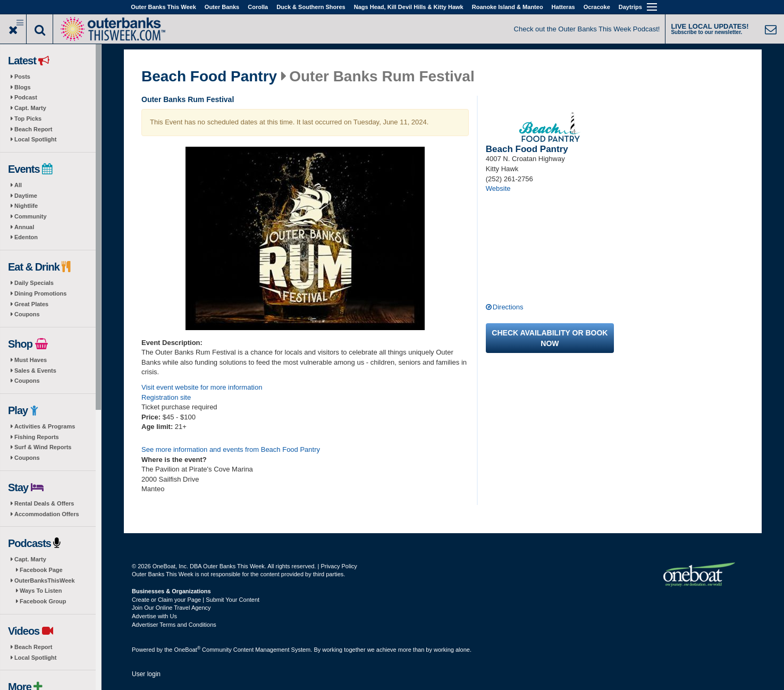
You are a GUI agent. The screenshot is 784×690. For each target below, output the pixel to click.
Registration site (166, 397)
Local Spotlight (35, 139)
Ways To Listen (41, 591)
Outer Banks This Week (163, 7)
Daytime (26, 196)
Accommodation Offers (47, 514)
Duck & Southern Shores (311, 7)
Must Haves (31, 360)
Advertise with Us (154, 616)
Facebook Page (41, 570)
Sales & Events (35, 371)
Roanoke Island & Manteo (508, 7)
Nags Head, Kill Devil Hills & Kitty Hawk (409, 7)
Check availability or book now (550, 338)
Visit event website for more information (202, 387)
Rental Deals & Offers (44, 503)
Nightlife (26, 206)
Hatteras (563, 7)
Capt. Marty (30, 108)
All (18, 185)
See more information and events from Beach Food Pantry (231, 449)
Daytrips (630, 7)
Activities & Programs (45, 426)
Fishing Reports (37, 437)
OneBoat (188, 650)
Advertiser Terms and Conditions (174, 625)
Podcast (26, 97)
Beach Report (33, 129)
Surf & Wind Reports (43, 447)
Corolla (258, 7)
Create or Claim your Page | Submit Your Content (196, 600)
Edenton (26, 237)
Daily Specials (34, 283)
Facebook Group (43, 601)
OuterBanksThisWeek (45, 580)
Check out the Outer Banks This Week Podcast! (587, 29)
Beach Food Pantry (209, 77)
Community (31, 216)
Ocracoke (597, 7)
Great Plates (31, 304)
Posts (22, 77)
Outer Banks (222, 7)
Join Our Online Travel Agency (171, 608)
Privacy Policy (339, 566)
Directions (508, 307)
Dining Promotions (40, 293)
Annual (24, 227)
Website (498, 188)
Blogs (23, 87)
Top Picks (28, 119)
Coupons (27, 314)
